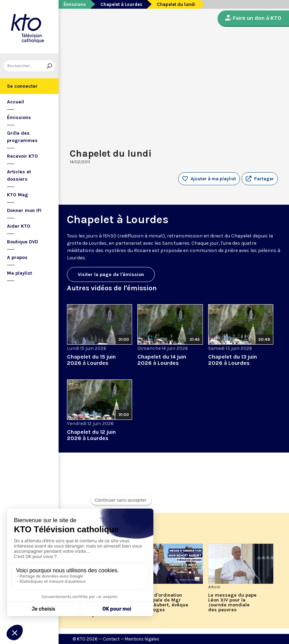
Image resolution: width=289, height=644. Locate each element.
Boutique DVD (22, 242)
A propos (17, 257)
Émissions (19, 117)
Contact (111, 639)
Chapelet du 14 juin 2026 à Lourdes (162, 360)
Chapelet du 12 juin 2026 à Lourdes (91, 435)
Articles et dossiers (19, 175)
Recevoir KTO (22, 156)
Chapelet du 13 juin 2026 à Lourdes (233, 360)
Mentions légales (142, 639)
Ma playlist (20, 273)
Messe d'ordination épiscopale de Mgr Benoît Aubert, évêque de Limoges (163, 603)
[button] (260, 179)
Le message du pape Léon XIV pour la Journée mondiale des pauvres (232, 603)
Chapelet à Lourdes (121, 4)
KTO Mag (18, 195)
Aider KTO (19, 226)
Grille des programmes (22, 137)
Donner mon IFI (24, 210)
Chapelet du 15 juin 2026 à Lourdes (91, 360)
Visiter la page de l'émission (111, 274)
